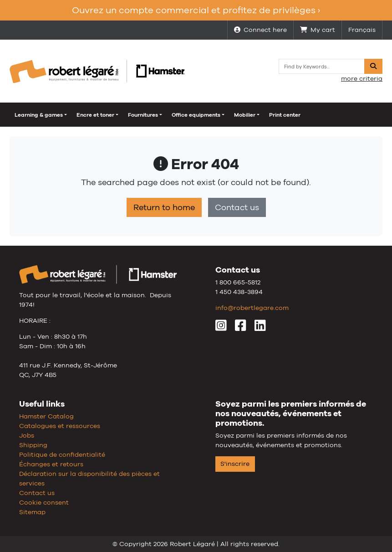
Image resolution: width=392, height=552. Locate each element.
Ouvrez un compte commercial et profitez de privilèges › (196, 10)
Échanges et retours (51, 464)
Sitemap (32, 512)
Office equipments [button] (196, 115)
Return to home (164, 207)
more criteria (362, 78)
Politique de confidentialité (62, 454)
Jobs (27, 435)
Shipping (33, 445)
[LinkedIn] (260, 328)
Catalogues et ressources (60, 426)
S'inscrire (235, 464)
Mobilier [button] (245, 115)
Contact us (237, 207)
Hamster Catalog (46, 416)
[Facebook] (241, 328)
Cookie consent (44, 502)
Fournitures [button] (143, 115)
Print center (285, 115)
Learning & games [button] (39, 115)
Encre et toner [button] (95, 115)
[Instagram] (221, 328)
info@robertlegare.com (252, 308)
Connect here (260, 30)
